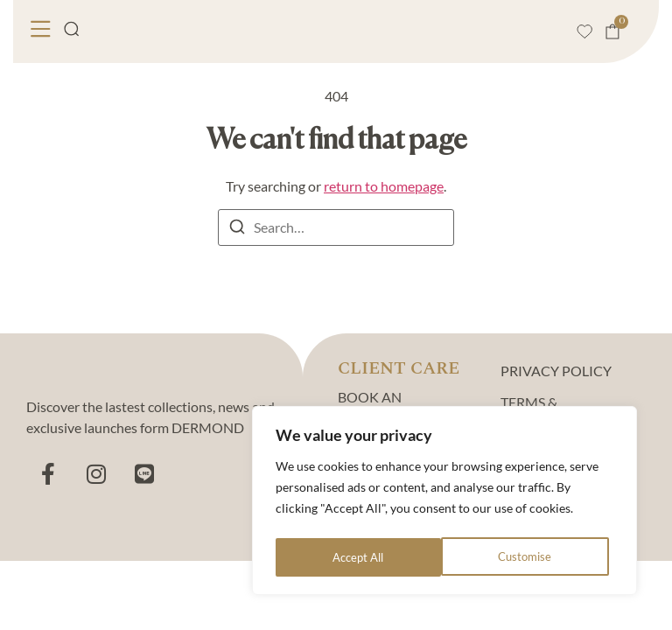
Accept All (531, 557)
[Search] (237, 229)
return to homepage (384, 186)
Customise (359, 557)
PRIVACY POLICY (556, 371)
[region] (444, 503)
